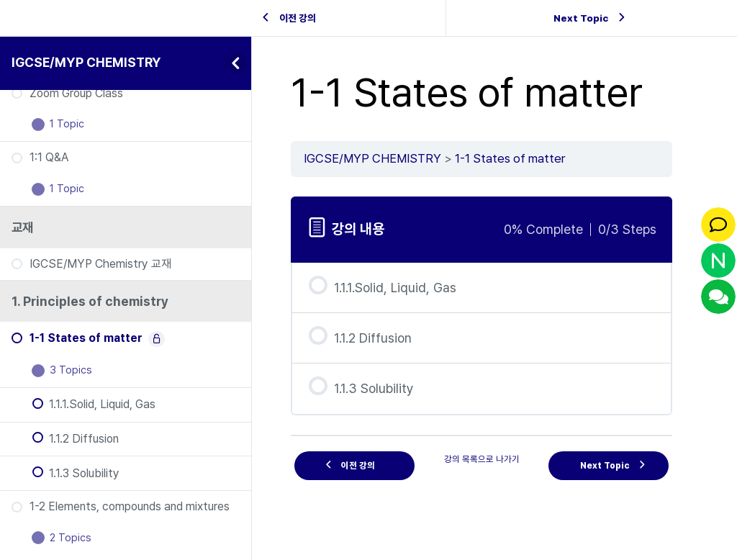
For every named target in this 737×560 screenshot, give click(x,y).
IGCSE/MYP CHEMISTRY (86, 62)
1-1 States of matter (510, 158)
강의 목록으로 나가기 (482, 459)
